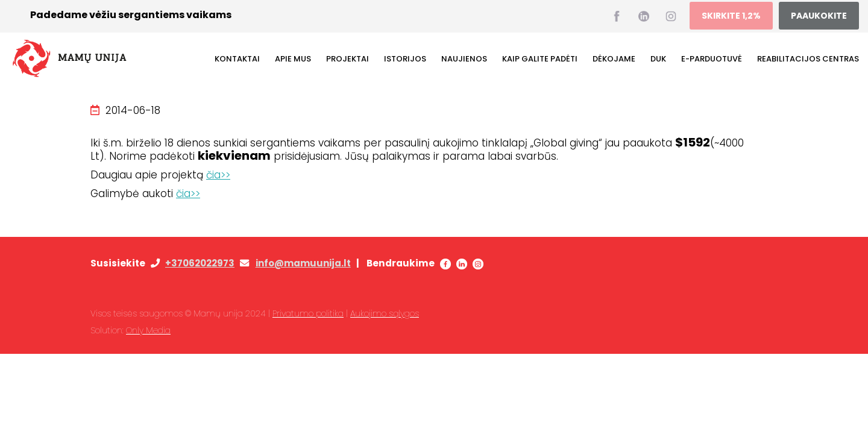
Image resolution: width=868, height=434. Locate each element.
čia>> (218, 175)
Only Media (148, 330)
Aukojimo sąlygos (385, 313)
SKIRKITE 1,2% (731, 16)
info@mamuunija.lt (303, 263)
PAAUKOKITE (819, 16)
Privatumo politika (308, 313)
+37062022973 (200, 263)
